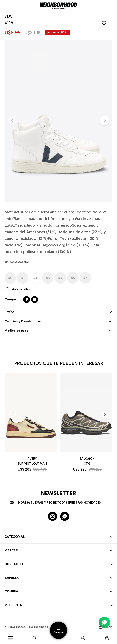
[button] (34, 638)
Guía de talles (21, 289)
